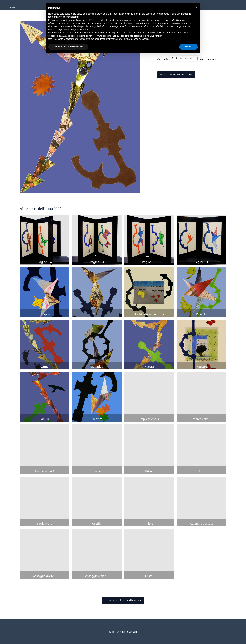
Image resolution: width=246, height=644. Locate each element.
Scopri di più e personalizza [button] (68, 47)
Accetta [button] (189, 47)
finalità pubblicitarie (84, 26)
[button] (196, 8)
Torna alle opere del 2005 (176, 75)
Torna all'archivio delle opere (123, 600)
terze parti (98, 20)
